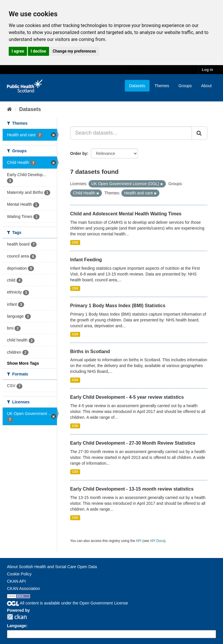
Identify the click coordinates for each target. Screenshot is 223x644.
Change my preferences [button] (74, 51)
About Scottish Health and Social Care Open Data (52, 567)
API (139, 541)
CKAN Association (24, 588)
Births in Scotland (90, 351)
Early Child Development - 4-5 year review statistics (127, 397)
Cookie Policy (19, 574)
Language (17, 626)
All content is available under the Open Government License (68, 603)
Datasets (137, 86)
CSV (75, 242)
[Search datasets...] (131, 133)
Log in (207, 70)
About (206, 86)
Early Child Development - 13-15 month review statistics (132, 489)
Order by (79, 153)
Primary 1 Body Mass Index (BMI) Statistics (118, 306)
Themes (162, 86)
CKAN (17, 617)
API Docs (157, 541)
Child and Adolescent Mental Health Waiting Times (126, 214)
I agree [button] (18, 51)
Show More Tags (23, 363)
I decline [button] (38, 51)
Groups (185, 86)
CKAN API (16, 581)
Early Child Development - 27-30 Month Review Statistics (133, 443)
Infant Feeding (86, 260)
